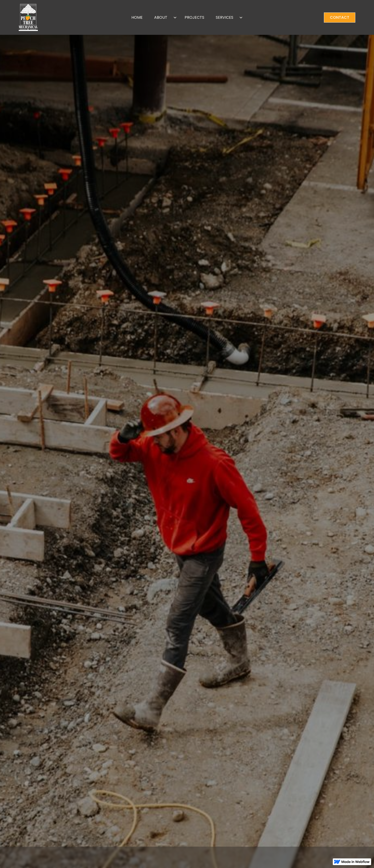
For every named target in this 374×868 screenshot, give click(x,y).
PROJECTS (194, 17)
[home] (54, 17)
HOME (137, 17)
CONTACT (340, 17)
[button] (164, 18)
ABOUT (161, 17)
